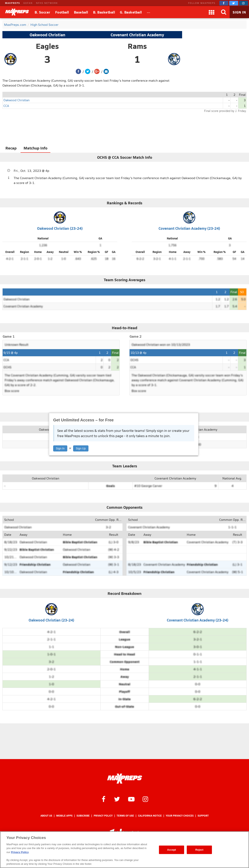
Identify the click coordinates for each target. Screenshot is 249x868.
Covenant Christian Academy (137, 35)
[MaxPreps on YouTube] (131, 799)
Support (203, 816)
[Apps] (212, 12)
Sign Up (81, 448)
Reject (199, 850)
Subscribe (83, 816)
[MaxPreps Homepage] (125, 779)
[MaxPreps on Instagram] (244, 3)
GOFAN (28, 3)
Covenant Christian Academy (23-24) (189, 228)
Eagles (47, 46)
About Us (46, 816)
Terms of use (125, 816)
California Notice (150, 816)
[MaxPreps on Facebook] (224, 3)
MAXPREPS (12, 3)
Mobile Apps (64, 816)
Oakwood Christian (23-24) (60, 228)
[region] (124, 850)
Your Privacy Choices (180, 816)
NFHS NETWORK (47, 3)
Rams (137, 46)
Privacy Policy (103, 816)
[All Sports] (149, 12)
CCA (6, 106)
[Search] (224, 12)
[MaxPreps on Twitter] (234, 3)
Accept (171, 850)
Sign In (60, 448)
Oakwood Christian (47, 35)
